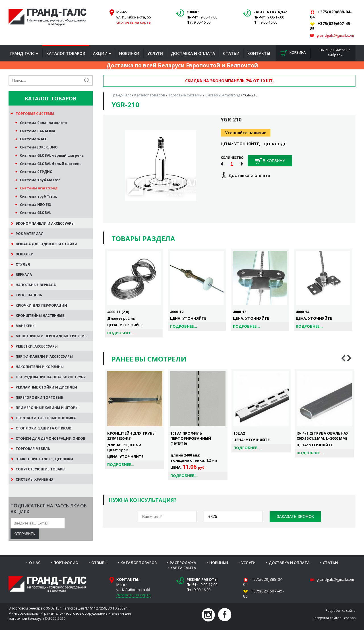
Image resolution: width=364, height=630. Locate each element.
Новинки (129, 53)
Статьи (231, 53)
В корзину (270, 161)
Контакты (259, 53)
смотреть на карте (134, 22)
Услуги (155, 53)
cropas (350, 618)
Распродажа (183, 563)
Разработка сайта (341, 611)
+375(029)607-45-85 (263, 593)
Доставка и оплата (193, 53)
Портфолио (66, 563)
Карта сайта (183, 568)
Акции (100, 53)
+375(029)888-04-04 (263, 582)
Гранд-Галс (22, 53)
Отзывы (99, 563)
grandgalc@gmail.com (335, 35)
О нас (35, 563)
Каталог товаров (66, 53)
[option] (135, 419)
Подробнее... (121, 333)
